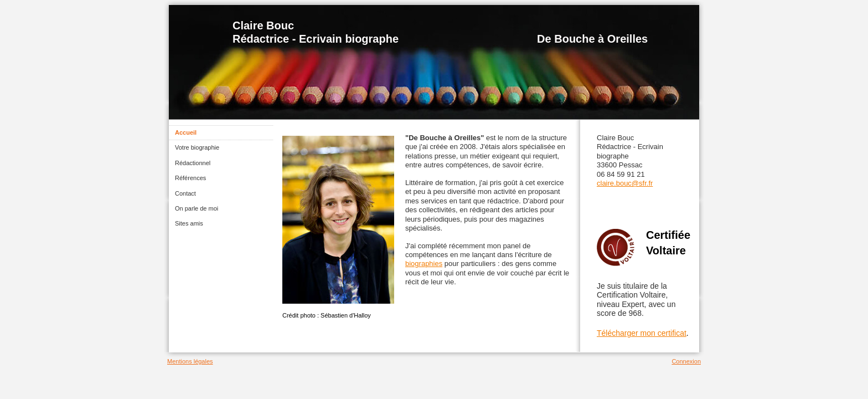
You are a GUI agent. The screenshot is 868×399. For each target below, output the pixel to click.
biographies (424, 264)
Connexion (686, 361)
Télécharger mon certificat (642, 333)
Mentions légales (190, 361)
